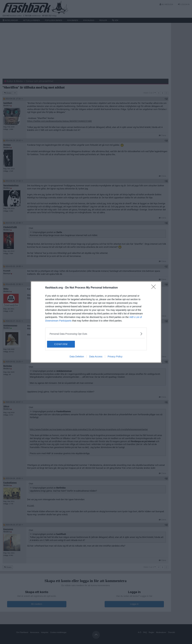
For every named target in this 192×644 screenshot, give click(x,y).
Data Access (96, 357)
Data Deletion (77, 357)
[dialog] (96, 322)
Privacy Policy (115, 357)
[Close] (155, 288)
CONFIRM (63, 344)
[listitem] (96, 334)
